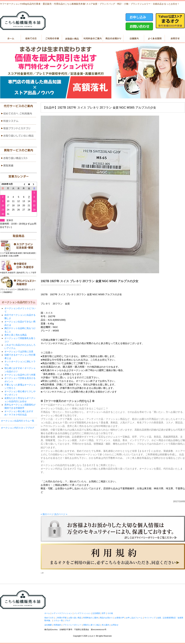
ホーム (10, 38)
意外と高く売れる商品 (16, 335)
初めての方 (31, 38)
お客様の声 (119, 618)
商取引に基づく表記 (92, 625)
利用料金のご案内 (92, 38)
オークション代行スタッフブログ (18, 428)
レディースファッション (62, 613)
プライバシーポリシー (72, 625)
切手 (104, 613)
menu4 (18, 136)
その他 (110, 613)
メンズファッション (82, 613)
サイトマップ (150, 618)
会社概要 (48, 625)
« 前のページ (47, 514)
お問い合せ (175, 38)
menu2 (18, 121)
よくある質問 (154, 38)
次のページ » (61, 514)
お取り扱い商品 (72, 38)
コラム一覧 (58, 620)
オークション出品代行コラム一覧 (18, 421)
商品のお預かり (113, 38)
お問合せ (115, 625)
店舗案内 (133, 38)
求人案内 (105, 625)
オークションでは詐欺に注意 (19, 352)
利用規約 (57, 625)
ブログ (68, 620)
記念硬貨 (96, 613)
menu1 (18, 114)
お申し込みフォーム (134, 618)
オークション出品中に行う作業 (20, 375)
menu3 (18, 128)
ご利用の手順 (51, 38)
